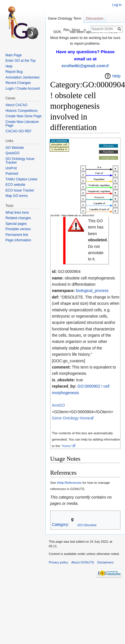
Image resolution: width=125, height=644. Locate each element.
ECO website (15, 185)
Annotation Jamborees (22, 77)
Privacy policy (58, 562)
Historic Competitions (21, 111)
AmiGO (58, 405)
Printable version (18, 229)
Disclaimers (105, 562)
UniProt (11, 168)
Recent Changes (18, 83)
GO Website (15, 148)
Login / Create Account (23, 89)
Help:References (69, 483)
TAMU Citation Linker (21, 179)
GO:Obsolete (87, 525)
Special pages (16, 224)
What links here (17, 213)
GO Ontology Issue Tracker (20, 161)
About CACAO (16, 105)
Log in (117, 5)
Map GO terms (17, 196)
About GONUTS (83, 562)
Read (63, 30)
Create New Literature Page (22, 124)
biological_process (92, 291)
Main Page (13, 55)
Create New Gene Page (23, 116)
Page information (18, 240)
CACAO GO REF (18, 131)
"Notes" (66, 446)
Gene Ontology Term (65, 18)
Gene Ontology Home (71, 418)
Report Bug (14, 72)
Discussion (95, 18)
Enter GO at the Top (21, 61)
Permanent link (17, 235)
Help (116, 76)
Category (60, 525)
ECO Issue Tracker (20, 190)
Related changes (18, 218)
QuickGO (12, 153)
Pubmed (12, 174)
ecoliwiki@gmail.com (83, 66)
